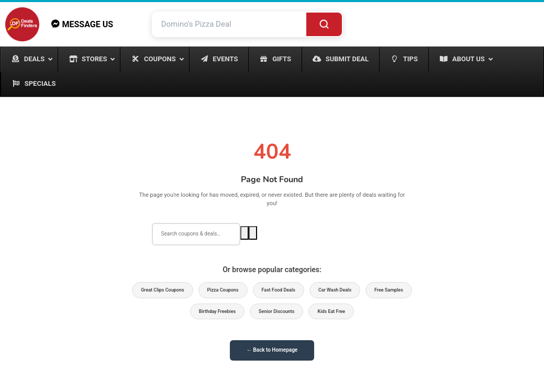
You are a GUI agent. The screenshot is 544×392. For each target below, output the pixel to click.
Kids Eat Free (331, 311)
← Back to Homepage (272, 350)
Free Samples (389, 290)
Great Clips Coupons (162, 290)
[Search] (324, 24)
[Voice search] (253, 233)
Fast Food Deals (279, 290)
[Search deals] (196, 234)
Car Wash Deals (335, 290)
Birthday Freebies (217, 311)
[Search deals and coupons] (230, 24)
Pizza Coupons (223, 290)
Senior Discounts (276, 311)
